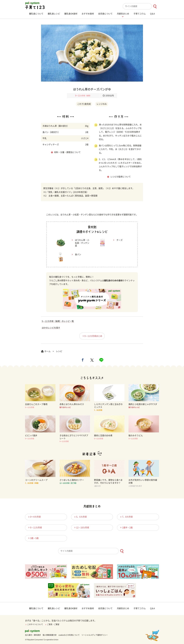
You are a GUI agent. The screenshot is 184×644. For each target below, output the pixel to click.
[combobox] (141, 6)
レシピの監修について (121, 177)
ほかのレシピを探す (51, 328)
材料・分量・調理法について (67, 152)
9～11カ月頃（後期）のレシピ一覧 (58, 321)
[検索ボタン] (155, 6)
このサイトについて (34, 624)
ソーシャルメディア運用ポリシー (95, 635)
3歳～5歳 (33, 538)
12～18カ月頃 (81, 527)
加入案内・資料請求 (33, 635)
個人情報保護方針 (50, 635)
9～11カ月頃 (35, 527)
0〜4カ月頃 (34, 517)
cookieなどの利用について (69, 635)
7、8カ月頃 (126, 517)
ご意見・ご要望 (52, 624)
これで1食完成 (84, 104)
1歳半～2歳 (126, 527)
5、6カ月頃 (80, 517)
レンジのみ (102, 104)
